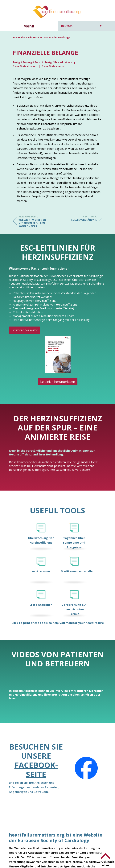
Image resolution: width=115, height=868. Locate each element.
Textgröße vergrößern (27, 62)
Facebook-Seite (36, 769)
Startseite (19, 37)
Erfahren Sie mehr (25, 330)
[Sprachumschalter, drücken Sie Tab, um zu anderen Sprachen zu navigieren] (81, 26)
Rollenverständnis (81, 218)
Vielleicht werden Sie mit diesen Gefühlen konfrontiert (34, 221)
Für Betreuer (36, 37)
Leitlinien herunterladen (58, 382)
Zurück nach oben (106, 863)
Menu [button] (29, 26)
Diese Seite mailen (53, 66)
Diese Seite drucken (25, 66)
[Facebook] (86, 768)
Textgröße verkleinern (59, 62)
